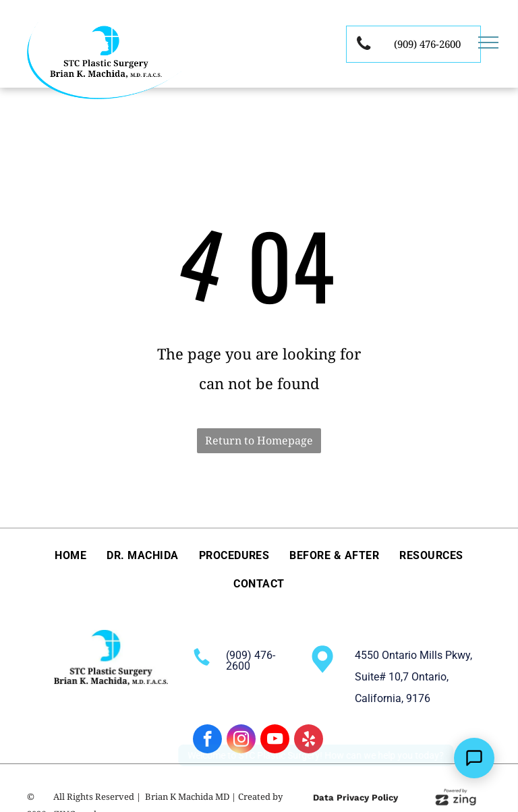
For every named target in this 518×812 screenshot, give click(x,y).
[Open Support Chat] (474, 758)
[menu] (488, 42)
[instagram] (241, 741)
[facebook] (207, 741)
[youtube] (275, 741)
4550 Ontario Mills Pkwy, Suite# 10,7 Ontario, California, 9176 (413, 677)
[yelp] (309, 741)
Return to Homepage (259, 440)
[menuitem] (70, 555)
